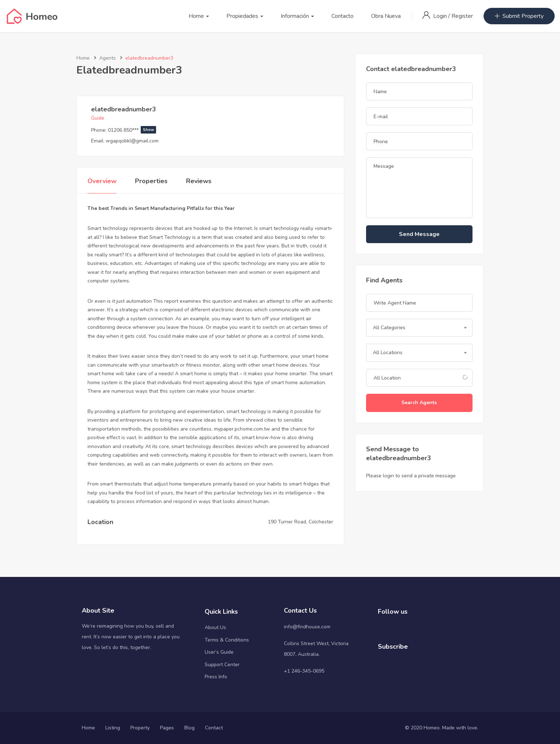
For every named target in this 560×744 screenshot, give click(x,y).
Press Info (216, 677)
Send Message (419, 234)
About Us (215, 627)
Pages (167, 728)
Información (297, 16)
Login (441, 16)
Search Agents (419, 403)
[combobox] (419, 328)
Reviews (199, 181)
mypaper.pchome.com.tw (242, 429)
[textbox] (419, 328)
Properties (151, 181)
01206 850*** (132, 130)
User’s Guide (219, 652)
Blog (189, 728)
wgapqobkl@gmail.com (132, 141)
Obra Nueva (386, 16)
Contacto (342, 16)
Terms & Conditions (227, 640)
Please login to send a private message (411, 476)
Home (199, 16)
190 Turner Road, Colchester (301, 522)
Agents (107, 58)
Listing (113, 728)
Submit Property (519, 16)
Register (462, 16)
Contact (214, 728)
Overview (102, 181)
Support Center (222, 665)
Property (140, 728)
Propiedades (245, 16)
